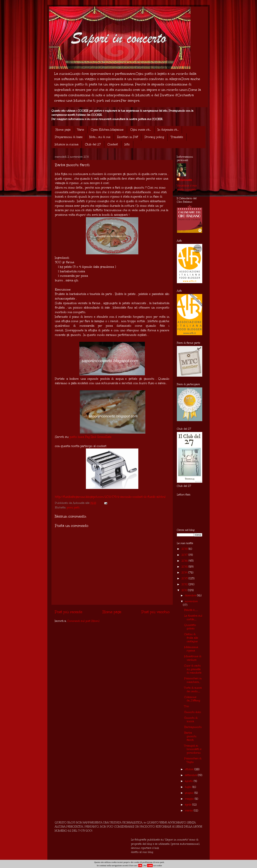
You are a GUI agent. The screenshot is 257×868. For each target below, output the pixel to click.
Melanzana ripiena (191, 649)
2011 (185, 590)
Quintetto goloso (190, 627)
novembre (191, 601)
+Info (150, 865)
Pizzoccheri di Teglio (193, 760)
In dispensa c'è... (168, 130)
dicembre (191, 595)
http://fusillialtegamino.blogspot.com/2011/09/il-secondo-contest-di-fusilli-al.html (110, 497)
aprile (189, 805)
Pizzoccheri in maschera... (193, 680)
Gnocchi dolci (193, 712)
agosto (189, 781)
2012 (185, 584)
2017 (185, 555)
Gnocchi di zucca (191, 720)
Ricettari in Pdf (128, 137)
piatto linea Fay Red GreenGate (90, 437)
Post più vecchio (155, 612)
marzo (189, 810)
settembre (191, 775)
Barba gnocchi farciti (190, 736)
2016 (185, 561)
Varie (81, 130)
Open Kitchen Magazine (107, 130)
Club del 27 (93, 144)
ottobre (190, 769)
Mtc (127, 144)
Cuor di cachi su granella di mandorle (193, 669)
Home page (63, 130)
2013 (185, 578)
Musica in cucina (67, 144)
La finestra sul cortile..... (193, 617)
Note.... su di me (100, 137)
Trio (187, 706)
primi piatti (73, 507)
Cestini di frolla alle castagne (191, 638)
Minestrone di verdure (193, 658)
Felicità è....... (191, 610)
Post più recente (69, 612)
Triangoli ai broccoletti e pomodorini (193, 749)
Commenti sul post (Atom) (83, 621)
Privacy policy (154, 137)
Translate (177, 137)
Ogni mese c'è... (141, 130)
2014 (185, 572)
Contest (113, 144)
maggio (190, 799)
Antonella (186, 180)
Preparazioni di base (69, 137)
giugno (190, 793)
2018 (185, 549)
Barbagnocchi (193, 727)
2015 (185, 567)
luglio (189, 787)
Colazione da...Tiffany (192, 699)
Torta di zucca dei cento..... (193, 690)
